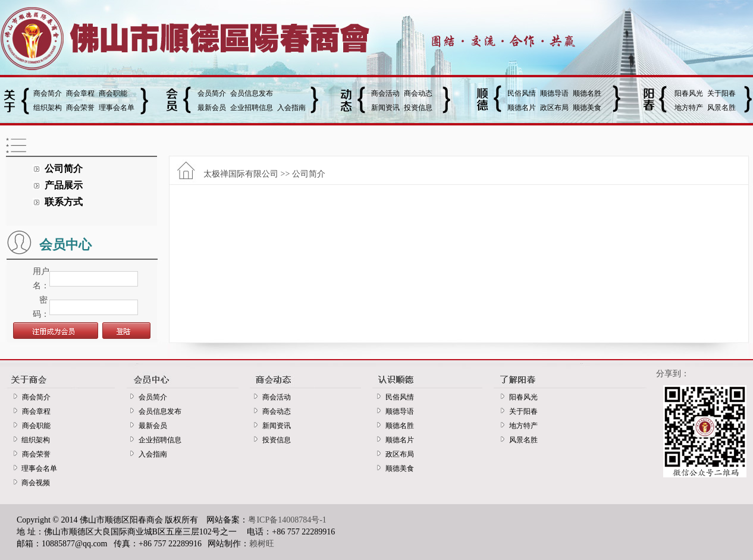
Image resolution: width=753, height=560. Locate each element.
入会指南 (291, 108)
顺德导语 (554, 93)
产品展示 (64, 185)
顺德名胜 (587, 93)
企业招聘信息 (252, 108)
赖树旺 (262, 544)
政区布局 (554, 108)
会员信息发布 (252, 93)
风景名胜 (721, 108)
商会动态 (418, 93)
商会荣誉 (80, 108)
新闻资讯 (385, 108)
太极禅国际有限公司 (241, 174)
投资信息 (418, 108)
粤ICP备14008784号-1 (287, 520)
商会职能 (113, 93)
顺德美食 (587, 108)
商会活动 (385, 93)
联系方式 (64, 202)
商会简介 (48, 93)
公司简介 (64, 169)
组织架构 (48, 108)
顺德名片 (522, 108)
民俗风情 (522, 93)
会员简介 (212, 93)
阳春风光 (689, 93)
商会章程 (80, 93)
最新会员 (212, 108)
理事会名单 (117, 108)
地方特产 (689, 108)
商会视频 (34, 483)
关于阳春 (721, 93)
